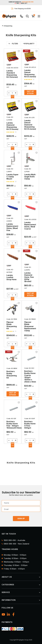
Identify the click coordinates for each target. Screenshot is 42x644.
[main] (21, 247)
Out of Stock (30, 92)
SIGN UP (21, 519)
